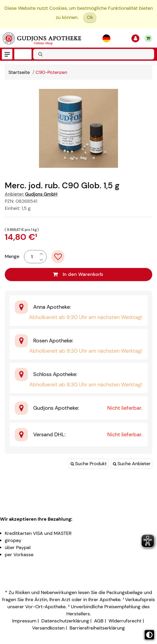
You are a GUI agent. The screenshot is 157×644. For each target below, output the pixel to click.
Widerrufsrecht (125, 621)
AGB (99, 621)
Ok (90, 17)
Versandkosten (48, 628)
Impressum (24, 621)
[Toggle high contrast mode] (149, 635)
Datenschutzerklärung (65, 621)
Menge (12, 256)
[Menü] (7, 54)
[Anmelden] (135, 38)
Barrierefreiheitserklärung (97, 628)
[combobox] (94, 54)
